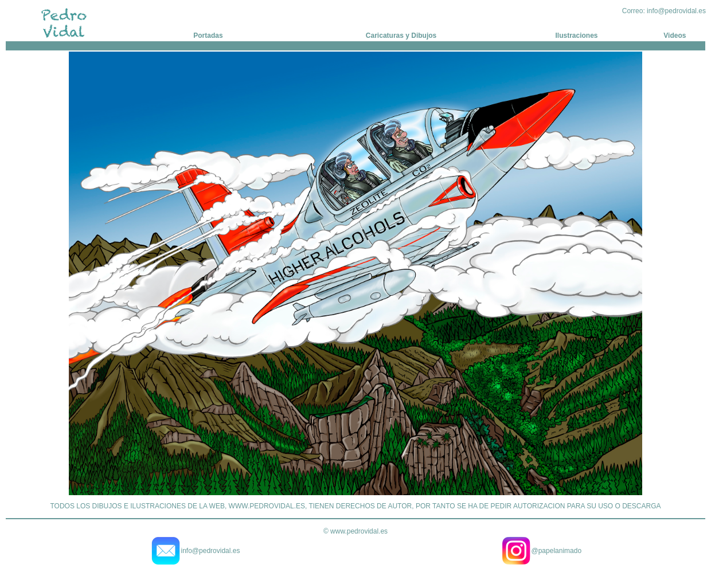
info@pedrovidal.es (211, 551)
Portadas (208, 36)
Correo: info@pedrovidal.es (664, 11)
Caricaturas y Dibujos (401, 36)
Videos (675, 36)
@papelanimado (557, 551)
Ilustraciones (577, 36)
